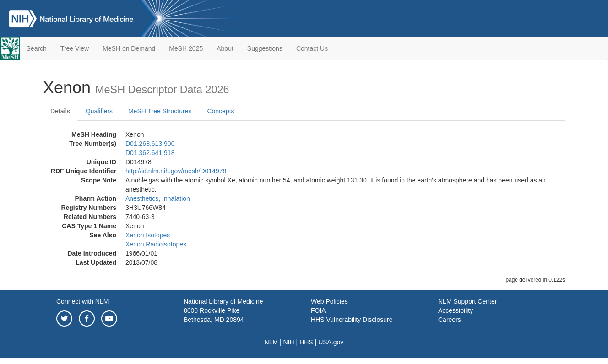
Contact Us (312, 48)
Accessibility (456, 310)
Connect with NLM (82, 301)
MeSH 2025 (186, 48)
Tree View (75, 48)
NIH (289, 342)
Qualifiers (99, 111)
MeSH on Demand (129, 48)
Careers (450, 320)
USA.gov (331, 342)
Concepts (220, 111)
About (225, 48)
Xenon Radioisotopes (156, 244)
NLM (271, 342)
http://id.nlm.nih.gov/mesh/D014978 (176, 171)
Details (60, 111)
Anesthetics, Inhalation (158, 198)
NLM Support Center (467, 301)
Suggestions (265, 48)
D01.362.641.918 (150, 153)
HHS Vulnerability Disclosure (352, 320)
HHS (306, 342)
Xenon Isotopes (148, 235)
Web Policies (329, 301)
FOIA (318, 310)
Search (37, 48)
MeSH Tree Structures (160, 111)
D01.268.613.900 (150, 144)
